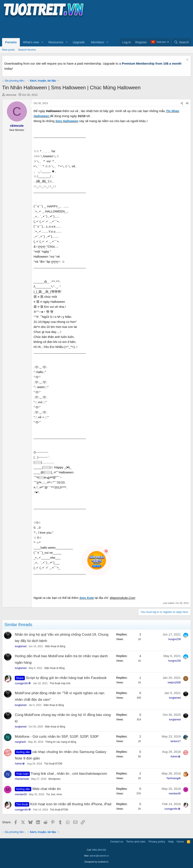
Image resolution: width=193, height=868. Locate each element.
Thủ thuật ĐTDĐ (53, 764)
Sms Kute (86, 598)
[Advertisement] (78, 27)
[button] (42, 42)
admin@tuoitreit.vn (99, 856)
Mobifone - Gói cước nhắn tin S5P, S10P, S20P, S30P (57, 737)
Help (171, 842)
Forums (11, 42)
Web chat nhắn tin (47, 789)
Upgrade (79, 42)
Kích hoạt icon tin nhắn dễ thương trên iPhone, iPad (71, 804)
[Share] (182, 103)
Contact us (117, 842)
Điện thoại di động (55, 646)
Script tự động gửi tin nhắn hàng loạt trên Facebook (66, 678)
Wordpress (54, 779)
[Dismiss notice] (187, 60)
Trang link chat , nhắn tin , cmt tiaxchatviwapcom (69, 774)
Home (180, 842)
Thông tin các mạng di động (61, 742)
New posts (8, 50)
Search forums (27, 50)
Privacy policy (157, 842)
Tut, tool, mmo (54, 794)
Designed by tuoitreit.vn (96, 862)
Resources (56, 42)
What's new (31, 42)
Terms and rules (136, 842)
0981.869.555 (99, 850)
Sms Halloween (67, 121)
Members (98, 42)
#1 (187, 103)
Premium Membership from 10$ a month (152, 63)
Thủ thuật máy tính (60, 683)
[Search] (181, 42)
